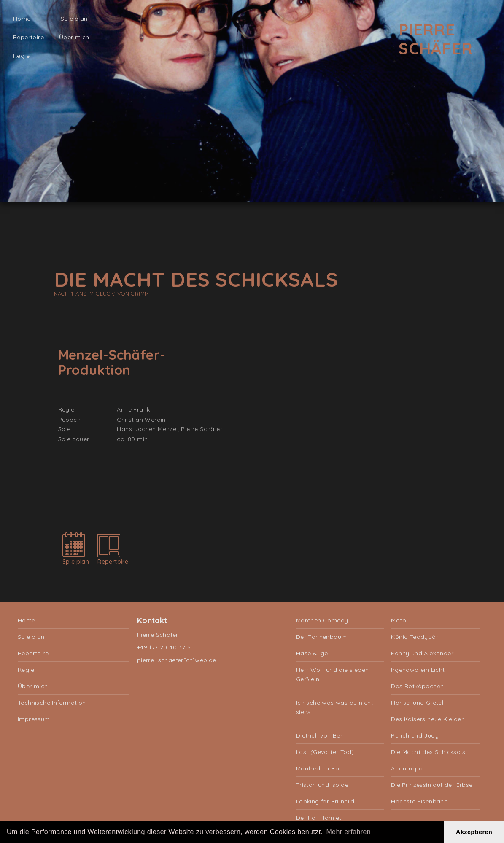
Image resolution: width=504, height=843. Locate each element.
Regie (21, 56)
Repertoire (28, 37)
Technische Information (52, 703)
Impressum (34, 719)
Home (22, 19)
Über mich (74, 37)
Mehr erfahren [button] (348, 832)
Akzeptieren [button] (474, 832)
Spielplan (74, 19)
